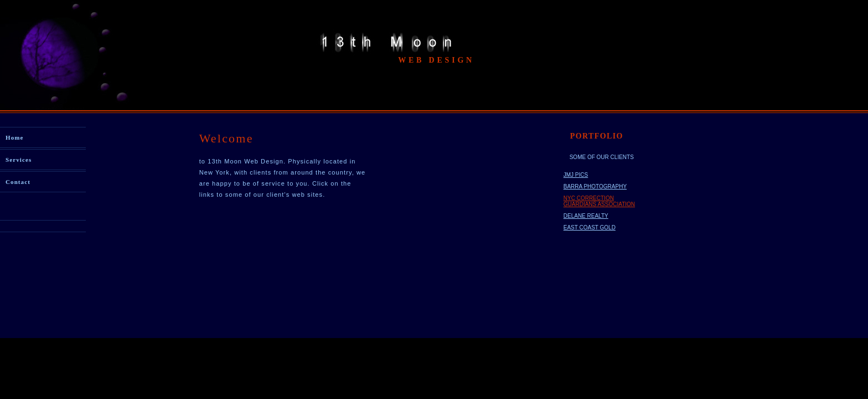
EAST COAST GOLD (590, 227)
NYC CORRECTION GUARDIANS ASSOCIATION (599, 201)
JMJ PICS (576, 175)
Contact (18, 182)
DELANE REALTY (586, 216)
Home (15, 137)
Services (19, 160)
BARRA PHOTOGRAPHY (595, 186)
